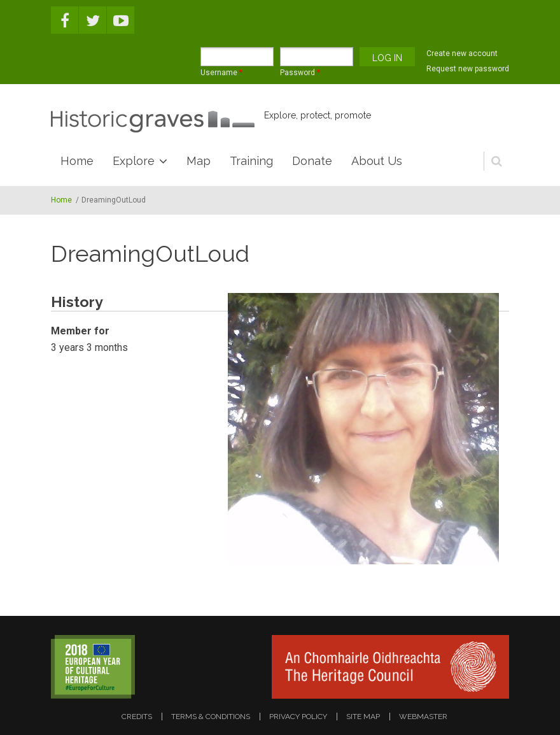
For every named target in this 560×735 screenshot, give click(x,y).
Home (77, 161)
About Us (377, 161)
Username (221, 73)
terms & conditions (211, 717)
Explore (134, 161)
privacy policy (298, 717)
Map (199, 161)
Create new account (462, 54)
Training (251, 161)
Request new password (468, 69)
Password (300, 73)
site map (363, 717)
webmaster (423, 717)
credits (137, 717)
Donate (312, 161)
